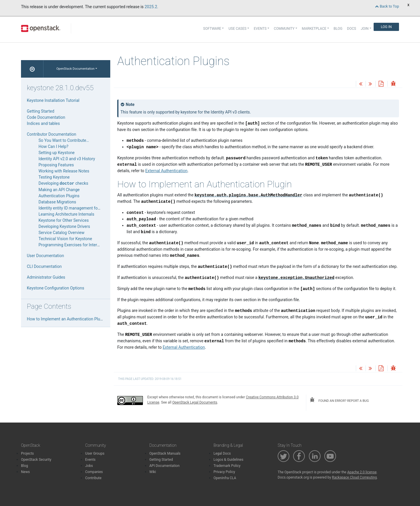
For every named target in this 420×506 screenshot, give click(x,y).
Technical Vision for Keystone (65, 239)
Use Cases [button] (237, 29)
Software (212, 29)
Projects (27, 453)
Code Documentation (46, 117)
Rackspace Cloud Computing (354, 477)
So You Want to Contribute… (64, 140)
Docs (352, 29)
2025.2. (152, 7)
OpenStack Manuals (165, 453)
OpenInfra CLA (225, 478)
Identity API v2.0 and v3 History (67, 159)
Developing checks (63, 183)
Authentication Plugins (59, 196)
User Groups (95, 453)
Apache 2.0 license (362, 472)
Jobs (89, 466)
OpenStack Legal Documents (195, 402)
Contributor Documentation (51, 134)
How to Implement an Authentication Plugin (66, 319)
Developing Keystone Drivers (64, 226)
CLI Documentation (44, 266)
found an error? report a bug (339, 400)
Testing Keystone (54, 177)
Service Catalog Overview (61, 233)
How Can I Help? (53, 146)
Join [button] (365, 29)
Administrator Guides (46, 277)
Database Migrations (57, 202)
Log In (386, 27)
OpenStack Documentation (75, 69)
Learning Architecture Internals (66, 214)
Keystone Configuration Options (56, 288)
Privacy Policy (224, 472)
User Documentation (45, 256)
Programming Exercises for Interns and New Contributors (90, 245)
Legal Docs (222, 453)
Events (90, 460)
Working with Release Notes (64, 171)
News (25, 472)
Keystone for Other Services (64, 220)
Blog (338, 29)
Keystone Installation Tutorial (53, 100)
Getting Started (41, 111)
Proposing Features (56, 165)
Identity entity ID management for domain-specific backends (93, 208)
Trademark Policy (227, 466)
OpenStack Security (36, 460)
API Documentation (164, 466)
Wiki (153, 472)
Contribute (93, 478)
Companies (94, 472)
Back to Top (387, 6)
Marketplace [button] (314, 29)
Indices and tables (43, 123)
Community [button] (284, 29)
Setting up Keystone (57, 153)
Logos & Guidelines (228, 460)
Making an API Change (59, 190)
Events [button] (260, 29)
